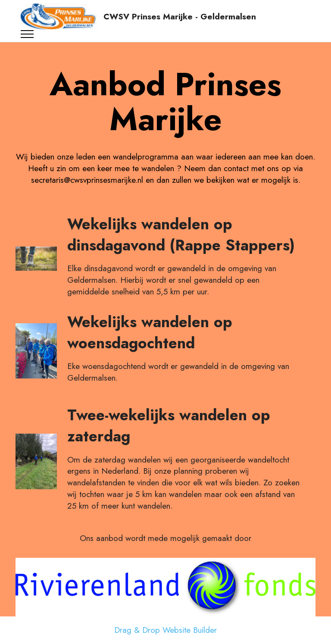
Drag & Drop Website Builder (165, 630)
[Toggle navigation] (27, 34)
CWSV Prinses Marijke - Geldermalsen (180, 17)
